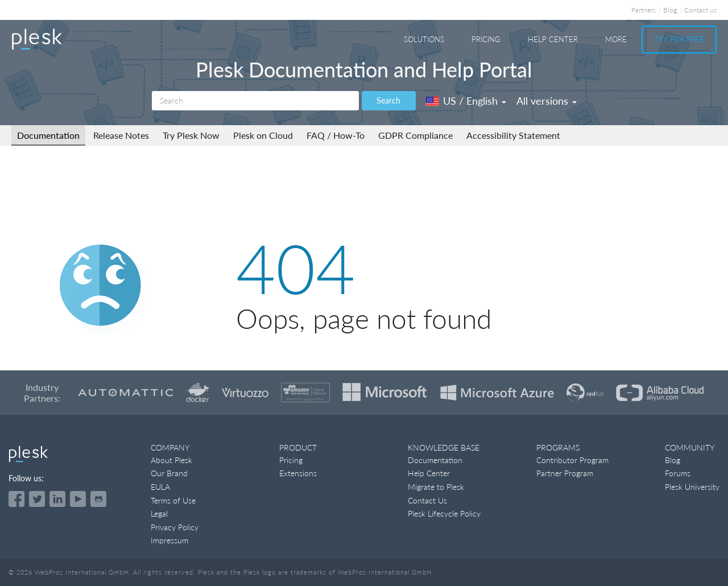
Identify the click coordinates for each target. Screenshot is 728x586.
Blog (670, 10)
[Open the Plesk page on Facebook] (16, 499)
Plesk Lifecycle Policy (444, 513)
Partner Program (565, 473)
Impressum (169, 540)
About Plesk (171, 460)
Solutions (424, 39)
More (616, 39)
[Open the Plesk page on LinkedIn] (57, 499)
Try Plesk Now (191, 135)
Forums (678, 473)
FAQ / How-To (336, 135)
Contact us (700, 10)
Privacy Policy (175, 527)
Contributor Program (572, 460)
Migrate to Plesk (436, 487)
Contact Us (427, 500)
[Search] (255, 101)
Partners (644, 10)
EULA (160, 487)
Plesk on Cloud (263, 135)
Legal (159, 513)
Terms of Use (173, 500)
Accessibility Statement (513, 135)
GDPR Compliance (415, 135)
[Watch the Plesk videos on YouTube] (78, 499)
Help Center (553, 39)
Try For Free (679, 39)
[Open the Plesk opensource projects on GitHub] (98, 499)
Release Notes (121, 135)
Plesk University (692, 487)
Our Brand (169, 473)
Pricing (486, 39)
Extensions (298, 473)
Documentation (48, 135)
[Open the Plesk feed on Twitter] (37, 499)
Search (388, 100)
